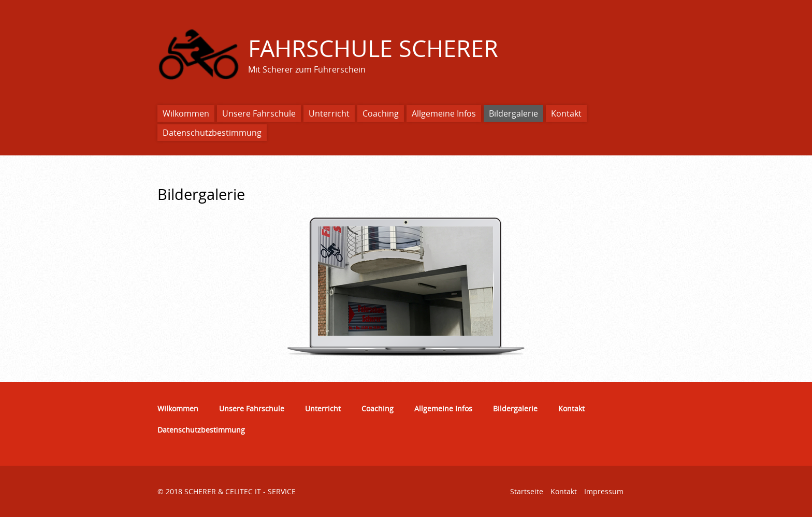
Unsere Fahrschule (259, 113)
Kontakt (566, 113)
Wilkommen (186, 113)
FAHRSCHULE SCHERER (373, 48)
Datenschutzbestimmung (212, 133)
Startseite (527, 491)
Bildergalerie (513, 113)
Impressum (604, 491)
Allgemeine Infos (444, 113)
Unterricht (329, 113)
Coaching (381, 113)
